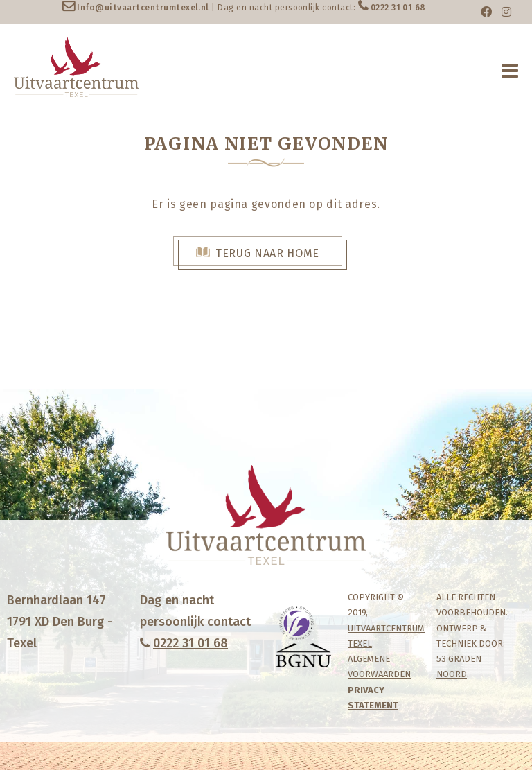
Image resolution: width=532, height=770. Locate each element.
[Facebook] (486, 12)
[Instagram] (506, 12)
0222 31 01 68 (398, 8)
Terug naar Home (267, 253)
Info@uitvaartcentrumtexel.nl (143, 8)
